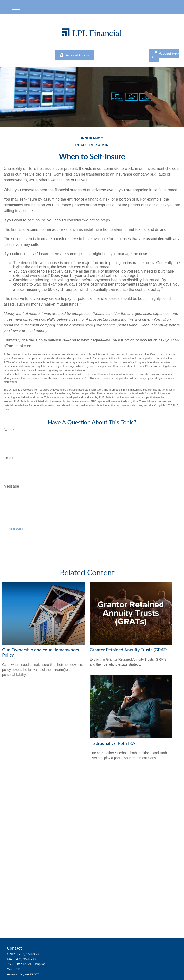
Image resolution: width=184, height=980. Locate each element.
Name (9, 430)
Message (11, 486)
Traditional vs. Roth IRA (112, 743)
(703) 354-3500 (29, 954)
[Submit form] (16, 529)
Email (8, 458)
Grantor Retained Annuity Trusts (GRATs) (129, 650)
